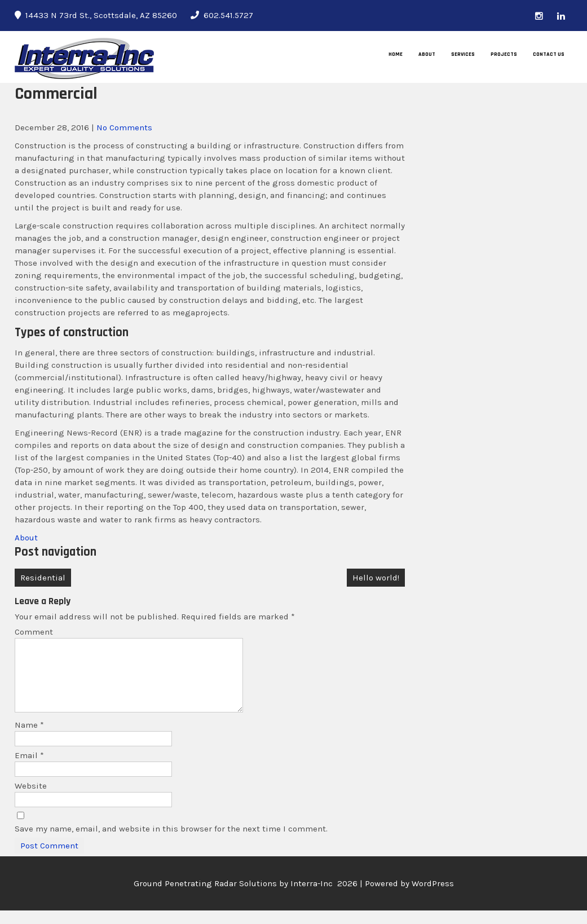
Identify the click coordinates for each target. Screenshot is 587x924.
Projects (504, 54)
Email (29, 769)
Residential (43, 578)
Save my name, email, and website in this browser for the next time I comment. (171, 842)
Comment (34, 632)
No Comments (124, 127)
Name (29, 738)
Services (463, 54)
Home (396, 54)
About (427, 54)
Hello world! (376, 578)
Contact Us (549, 54)
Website (31, 799)
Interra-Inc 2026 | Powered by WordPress (372, 897)
